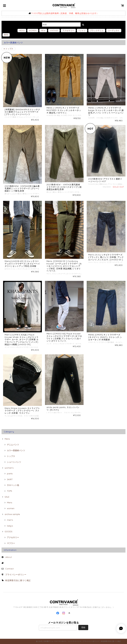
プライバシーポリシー (16, 574)
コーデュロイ (114, 30)
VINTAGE (54, 30)
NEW (43, 30)
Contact (10, 569)
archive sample (12, 514)
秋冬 (6, 35)
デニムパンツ (13, 445)
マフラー (11, 543)
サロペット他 (13, 485)
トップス (8, 49)
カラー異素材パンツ (16, 450)
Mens (7, 439)
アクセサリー (68, 30)
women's (9, 468)
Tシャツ (82, 30)
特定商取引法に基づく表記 (18, 580)
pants (10, 474)
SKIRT (10, 479)
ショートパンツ (14, 462)
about (8, 557)
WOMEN (33, 30)
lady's (10, 526)
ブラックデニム (97, 30)
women (11, 508)
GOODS (8, 531)
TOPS (10, 491)
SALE (7, 497)
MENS (22, 30)
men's (10, 520)
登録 (83, 627)
